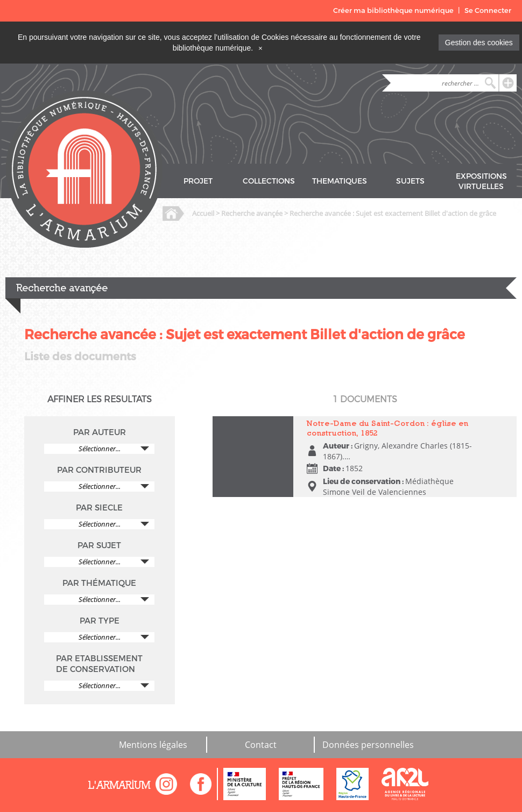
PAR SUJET (99, 545)
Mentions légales (153, 745)
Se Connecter (488, 10)
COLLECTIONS (269, 181)
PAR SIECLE (99, 508)
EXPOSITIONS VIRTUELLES (481, 181)
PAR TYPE (100, 621)
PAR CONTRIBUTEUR (99, 470)
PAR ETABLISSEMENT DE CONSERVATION (99, 664)
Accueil (203, 213)
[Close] (260, 48)
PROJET (198, 181)
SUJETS (410, 181)
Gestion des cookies (479, 43)
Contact (261, 745)
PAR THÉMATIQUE (99, 583)
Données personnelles (368, 745)
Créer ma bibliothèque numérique (393, 10)
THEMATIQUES (340, 181)
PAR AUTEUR (100, 432)
